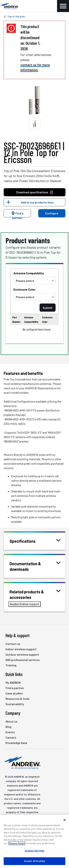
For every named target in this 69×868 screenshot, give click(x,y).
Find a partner (17, 214)
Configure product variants (52, 214)
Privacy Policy (17, 843)
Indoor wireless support (21, 649)
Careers (11, 737)
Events (10, 732)
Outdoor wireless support (22, 654)
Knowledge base (16, 743)
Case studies (14, 693)
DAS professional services (23, 660)
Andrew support (25, 604)
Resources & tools (17, 699)
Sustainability (15, 704)
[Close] (65, 820)
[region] (34, 841)
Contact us (13, 644)
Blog (8, 727)
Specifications (27, 541)
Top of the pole (16, 16)
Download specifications (35, 192)
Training (11, 665)
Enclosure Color (24, 289)
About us (11, 721)
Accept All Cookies (34, 861)
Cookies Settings (34, 851)
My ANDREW (13, 683)
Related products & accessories (35, 594)
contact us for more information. (35, 67)
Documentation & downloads (35, 566)
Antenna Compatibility (29, 273)
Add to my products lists (37, 202)
